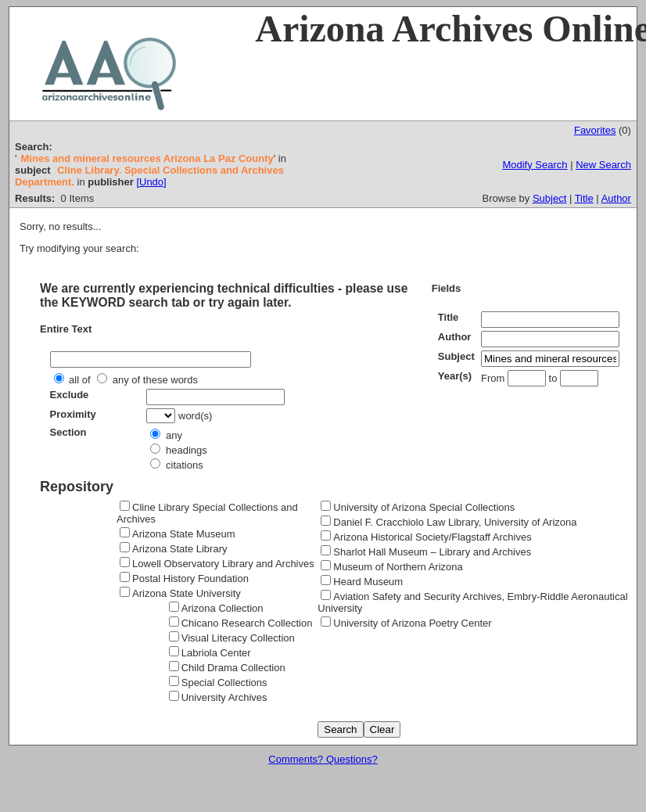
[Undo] (151, 182)
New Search (603, 165)
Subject (549, 198)
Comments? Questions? (323, 759)
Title (584, 198)
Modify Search (535, 165)
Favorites (595, 130)
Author (616, 198)
